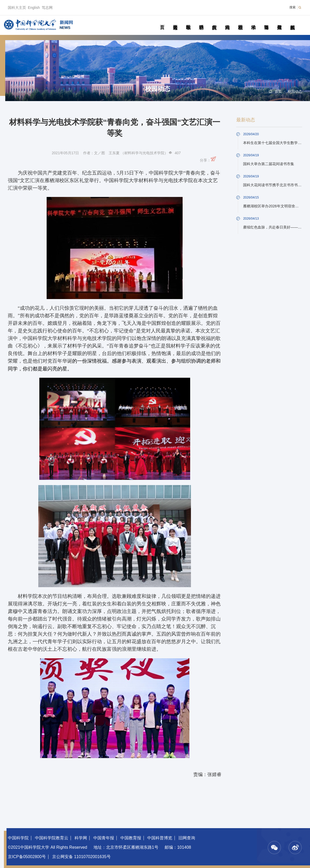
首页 (162, 21)
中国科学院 (18, 838)
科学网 (81, 838)
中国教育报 (131, 838)
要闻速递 (175, 21)
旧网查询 (187, 838)
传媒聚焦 (279, 21)
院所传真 (214, 21)
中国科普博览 (160, 838)
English (34, 8)
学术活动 (253, 21)
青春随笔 (266, 21)
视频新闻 (292, 21)
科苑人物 (227, 21)
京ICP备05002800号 (27, 857)
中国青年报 (104, 838)
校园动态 (240, 21)
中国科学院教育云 (52, 838)
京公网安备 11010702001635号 (81, 857)
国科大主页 (17, 8)
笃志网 (47, 8)
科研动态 (201, 21)
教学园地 (188, 21)
